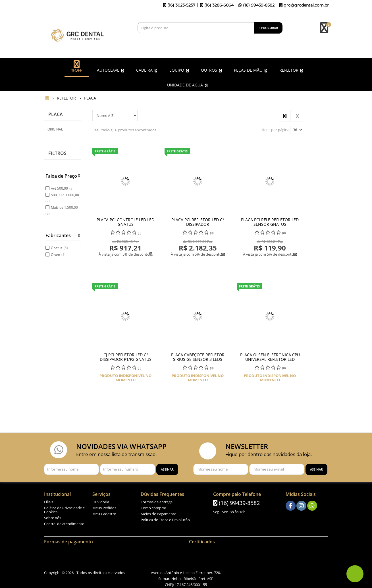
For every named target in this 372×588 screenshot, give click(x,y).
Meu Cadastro (104, 513)
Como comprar (153, 507)
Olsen (58, 253)
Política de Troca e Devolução (165, 519)
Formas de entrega (157, 501)
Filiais (49, 501)
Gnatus (59, 247)
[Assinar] (167, 468)
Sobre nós (53, 517)
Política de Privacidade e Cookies (64, 509)
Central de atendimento (64, 523)
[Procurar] (268, 28)
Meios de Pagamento (159, 513)
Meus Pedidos (104, 507)
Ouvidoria (101, 501)
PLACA (56, 113)
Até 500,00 (62, 187)
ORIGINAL (55, 128)
